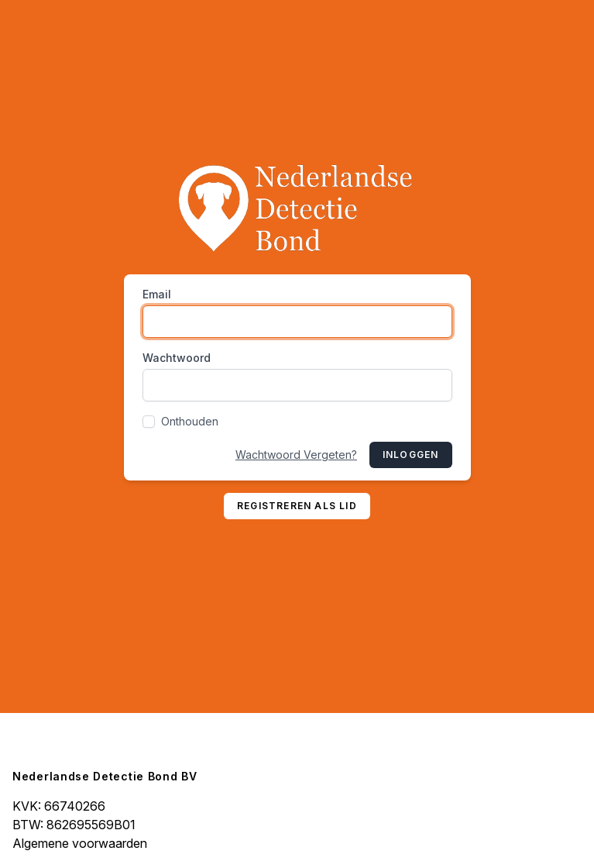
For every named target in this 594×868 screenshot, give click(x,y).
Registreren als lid (297, 506)
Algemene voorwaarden (80, 843)
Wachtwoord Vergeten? (296, 455)
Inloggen (411, 455)
